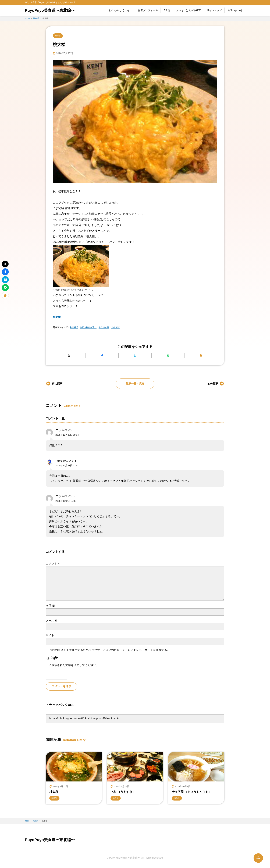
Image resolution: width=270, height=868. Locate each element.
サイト (50, 636)
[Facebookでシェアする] (102, 356)
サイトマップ (214, 10)
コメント (53, 564)
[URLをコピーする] (201, 356)
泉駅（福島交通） (88, 328)
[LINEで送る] (168, 356)
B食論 (167, 10)
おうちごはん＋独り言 (189, 10)
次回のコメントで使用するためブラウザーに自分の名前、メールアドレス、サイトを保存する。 (110, 650)
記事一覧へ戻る (135, 384)
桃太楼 (57, 317)
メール (52, 621)
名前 (50, 606)
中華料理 (74, 328)
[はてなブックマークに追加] (135, 356)
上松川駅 (115, 328)
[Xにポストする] (69, 356)
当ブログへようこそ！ (120, 10)
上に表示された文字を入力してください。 (72, 665)
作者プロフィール (148, 10)
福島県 (58, 36)
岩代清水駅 (104, 328)
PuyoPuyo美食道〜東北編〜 (52, 10)
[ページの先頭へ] (258, 858)
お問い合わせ (235, 10)
